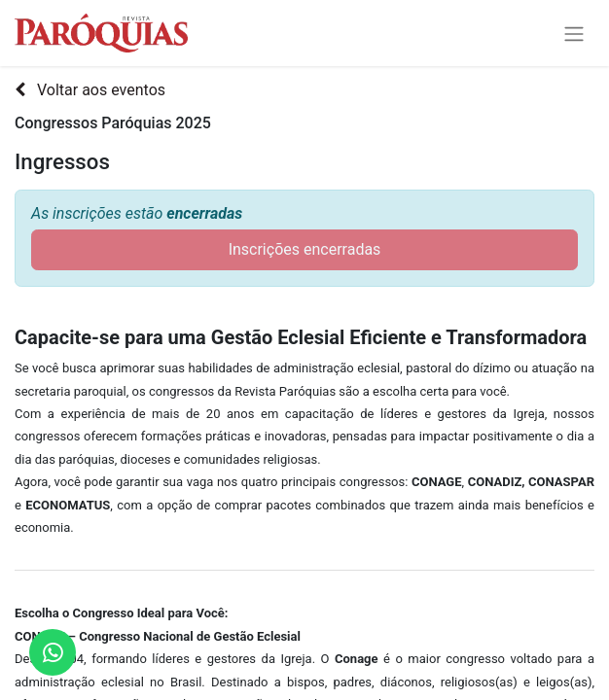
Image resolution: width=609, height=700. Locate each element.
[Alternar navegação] (574, 34)
